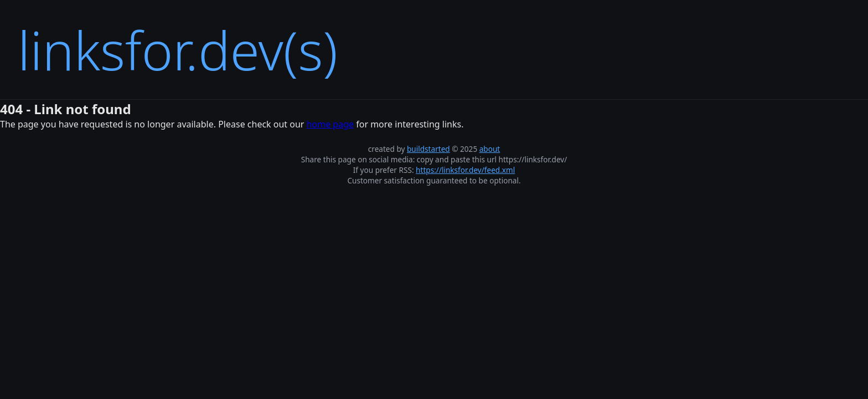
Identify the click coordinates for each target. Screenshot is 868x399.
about (490, 149)
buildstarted (428, 149)
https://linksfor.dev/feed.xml (465, 170)
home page (330, 124)
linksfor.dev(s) (178, 50)
